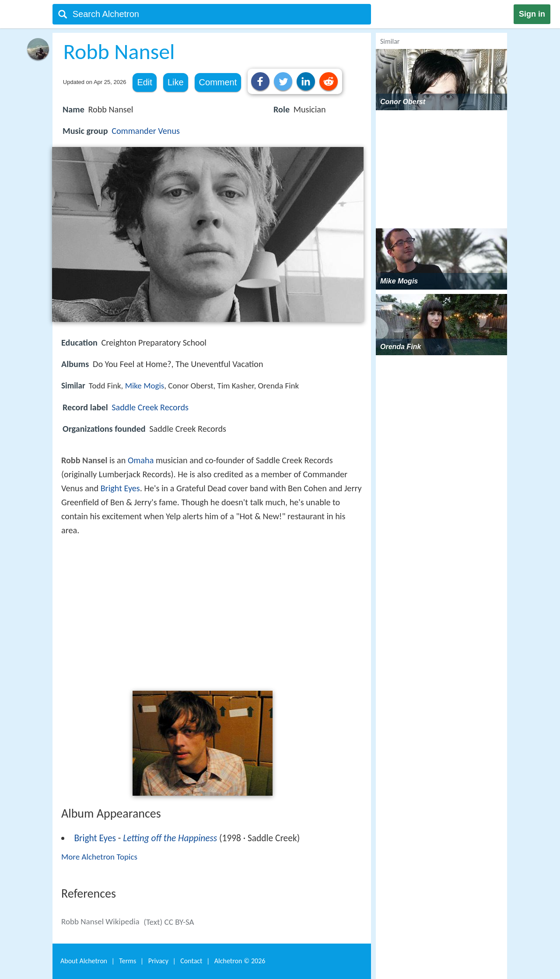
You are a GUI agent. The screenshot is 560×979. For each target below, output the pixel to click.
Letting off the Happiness (170, 838)
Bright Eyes (120, 488)
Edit (144, 82)
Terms (128, 961)
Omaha (141, 460)
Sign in (532, 14)
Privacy (158, 961)
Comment (218, 82)
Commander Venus (146, 131)
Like (176, 82)
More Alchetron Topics (99, 857)
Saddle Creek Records (150, 407)
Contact (191, 961)
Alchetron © (240, 961)
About (84, 961)
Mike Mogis (145, 386)
